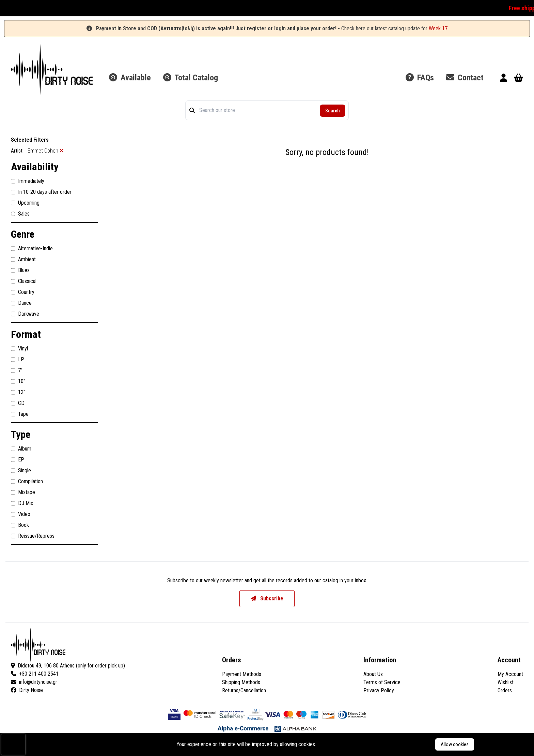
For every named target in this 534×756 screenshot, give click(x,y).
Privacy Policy (379, 690)
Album (21, 449)
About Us (373, 674)
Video (21, 514)
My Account (510, 674)
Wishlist (506, 682)
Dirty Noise (27, 690)
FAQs (420, 78)
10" (18, 381)
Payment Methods (242, 674)
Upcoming (25, 203)
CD (18, 403)
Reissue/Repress (33, 536)
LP (18, 360)
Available (130, 78)
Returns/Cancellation (244, 690)
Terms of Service (382, 682)
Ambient (23, 259)
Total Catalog (191, 78)
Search (333, 111)
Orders (505, 690)
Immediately (28, 181)
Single (21, 471)
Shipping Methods (241, 682)
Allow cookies (455, 744)
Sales (20, 214)
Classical (24, 281)
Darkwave (25, 314)
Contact (465, 78)
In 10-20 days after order (41, 192)
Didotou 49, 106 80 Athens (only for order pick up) (68, 666)
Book (20, 525)
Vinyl (19, 349)
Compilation (27, 482)
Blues (20, 270)
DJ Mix (22, 503)
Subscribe (267, 598)
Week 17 (438, 28)
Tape (20, 414)
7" (17, 371)
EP (18, 460)
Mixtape (23, 492)
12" (18, 392)
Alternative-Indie (32, 249)
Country (23, 292)
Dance (21, 303)
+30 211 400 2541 (35, 674)
